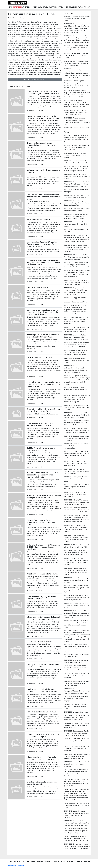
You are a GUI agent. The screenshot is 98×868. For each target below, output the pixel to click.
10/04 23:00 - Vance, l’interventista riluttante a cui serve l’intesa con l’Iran (77, 162)
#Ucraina (26, 7)
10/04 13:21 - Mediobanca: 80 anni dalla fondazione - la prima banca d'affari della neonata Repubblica (75, 353)
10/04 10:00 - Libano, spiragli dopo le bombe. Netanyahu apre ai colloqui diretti (76, 479)
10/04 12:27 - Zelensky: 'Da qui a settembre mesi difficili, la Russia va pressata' (76, 390)
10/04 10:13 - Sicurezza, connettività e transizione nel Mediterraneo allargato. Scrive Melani (77, 438)
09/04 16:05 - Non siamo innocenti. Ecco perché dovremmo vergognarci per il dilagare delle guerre (76, 831)
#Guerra (34, 7)
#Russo (81, 7)
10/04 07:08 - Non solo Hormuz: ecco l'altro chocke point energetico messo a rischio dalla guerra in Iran (77, 598)
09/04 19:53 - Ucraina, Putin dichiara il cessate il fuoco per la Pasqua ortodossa (77, 764)
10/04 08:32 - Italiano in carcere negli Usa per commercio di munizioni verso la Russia (77, 580)
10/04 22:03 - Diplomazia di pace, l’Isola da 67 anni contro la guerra (77, 210)
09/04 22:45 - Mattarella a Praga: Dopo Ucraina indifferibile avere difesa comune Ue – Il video (77, 683)
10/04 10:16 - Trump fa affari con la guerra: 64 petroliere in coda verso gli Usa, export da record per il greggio (76, 430)
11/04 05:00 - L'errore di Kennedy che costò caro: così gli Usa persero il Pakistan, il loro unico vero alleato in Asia (76, 139)
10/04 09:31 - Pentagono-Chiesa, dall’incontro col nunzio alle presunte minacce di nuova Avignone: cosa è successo (76, 528)
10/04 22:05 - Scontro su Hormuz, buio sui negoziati (77, 191)
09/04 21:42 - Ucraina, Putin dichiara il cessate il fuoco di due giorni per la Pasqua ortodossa (77, 725)
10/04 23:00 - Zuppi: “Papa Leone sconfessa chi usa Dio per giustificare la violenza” (77, 176)
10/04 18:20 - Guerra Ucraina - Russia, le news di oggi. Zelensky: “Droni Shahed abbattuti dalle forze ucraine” (76, 265)
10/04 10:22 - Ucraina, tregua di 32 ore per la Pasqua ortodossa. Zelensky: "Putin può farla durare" (77, 423)
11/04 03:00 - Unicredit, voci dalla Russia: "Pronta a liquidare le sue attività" (75, 155)
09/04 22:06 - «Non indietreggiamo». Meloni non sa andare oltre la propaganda (76, 699)
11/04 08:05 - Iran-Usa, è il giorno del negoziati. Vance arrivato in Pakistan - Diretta (76, 55)
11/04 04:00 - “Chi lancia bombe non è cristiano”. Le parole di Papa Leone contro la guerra (77, 147)
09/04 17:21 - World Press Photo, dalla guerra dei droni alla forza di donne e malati (77, 805)
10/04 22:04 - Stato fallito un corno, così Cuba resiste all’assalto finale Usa (77, 196)
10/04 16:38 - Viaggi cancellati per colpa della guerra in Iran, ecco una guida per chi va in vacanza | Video (76, 300)
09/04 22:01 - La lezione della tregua (76, 712)
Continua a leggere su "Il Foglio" (35, 80)
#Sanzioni (73, 7)
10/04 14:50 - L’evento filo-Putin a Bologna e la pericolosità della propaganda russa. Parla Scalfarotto (76, 337)
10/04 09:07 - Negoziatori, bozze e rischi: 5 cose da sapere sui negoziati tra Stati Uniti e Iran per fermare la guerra (76, 538)
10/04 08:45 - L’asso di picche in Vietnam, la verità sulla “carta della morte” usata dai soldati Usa (75, 553)
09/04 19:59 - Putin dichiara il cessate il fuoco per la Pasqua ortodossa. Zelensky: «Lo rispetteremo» (77, 756)
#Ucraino (53, 7)
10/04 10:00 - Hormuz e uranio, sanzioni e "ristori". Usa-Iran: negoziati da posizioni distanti (77, 471)
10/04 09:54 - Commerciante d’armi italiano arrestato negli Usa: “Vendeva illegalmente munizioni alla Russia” (76, 510)
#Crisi (66, 7)
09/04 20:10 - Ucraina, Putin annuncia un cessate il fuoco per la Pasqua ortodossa (76, 749)
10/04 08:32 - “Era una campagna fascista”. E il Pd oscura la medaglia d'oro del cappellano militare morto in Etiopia (76, 571)
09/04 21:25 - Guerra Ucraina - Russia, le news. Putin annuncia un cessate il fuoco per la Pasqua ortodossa (76, 733)
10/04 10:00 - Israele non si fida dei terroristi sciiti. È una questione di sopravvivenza (76, 494)
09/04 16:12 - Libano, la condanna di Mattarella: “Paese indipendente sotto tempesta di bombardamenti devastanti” (76, 814)
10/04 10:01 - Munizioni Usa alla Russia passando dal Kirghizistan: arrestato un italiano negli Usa (77, 446)
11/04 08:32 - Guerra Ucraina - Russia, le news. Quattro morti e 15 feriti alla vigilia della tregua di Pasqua (76, 48)
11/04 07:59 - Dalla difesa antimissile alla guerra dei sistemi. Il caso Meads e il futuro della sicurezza (77, 63)
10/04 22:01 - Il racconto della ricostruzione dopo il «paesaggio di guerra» (76, 224)
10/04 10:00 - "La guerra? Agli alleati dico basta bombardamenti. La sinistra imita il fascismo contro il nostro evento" (77, 455)
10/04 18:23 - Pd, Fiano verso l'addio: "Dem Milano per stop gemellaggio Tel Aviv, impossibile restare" (77, 257)
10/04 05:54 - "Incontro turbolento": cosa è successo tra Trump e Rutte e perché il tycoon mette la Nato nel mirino (76, 624)
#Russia (45, 7)
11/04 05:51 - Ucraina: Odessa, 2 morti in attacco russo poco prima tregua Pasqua (77, 130)
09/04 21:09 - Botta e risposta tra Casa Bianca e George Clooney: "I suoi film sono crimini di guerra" (77, 741)
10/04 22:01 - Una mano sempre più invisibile (76, 231)
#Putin (60, 7)
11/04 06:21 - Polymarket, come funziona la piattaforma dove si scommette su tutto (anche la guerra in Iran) (77, 121)
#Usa (40, 7)
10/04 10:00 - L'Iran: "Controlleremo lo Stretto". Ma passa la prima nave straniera (77, 487)
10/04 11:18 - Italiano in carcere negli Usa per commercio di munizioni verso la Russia (77, 407)
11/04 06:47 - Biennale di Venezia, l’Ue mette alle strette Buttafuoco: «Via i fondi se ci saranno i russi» (77, 112)
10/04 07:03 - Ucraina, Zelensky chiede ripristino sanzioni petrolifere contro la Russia (77, 605)
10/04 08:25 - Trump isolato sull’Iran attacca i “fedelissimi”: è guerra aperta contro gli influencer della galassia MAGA (77, 589)
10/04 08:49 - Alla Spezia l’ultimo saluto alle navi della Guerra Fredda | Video (77, 546)
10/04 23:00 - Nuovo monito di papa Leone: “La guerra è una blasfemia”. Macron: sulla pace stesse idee (76, 169)
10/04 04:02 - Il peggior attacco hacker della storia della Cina (77, 655)
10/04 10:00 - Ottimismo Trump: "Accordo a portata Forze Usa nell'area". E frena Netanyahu (77, 463)
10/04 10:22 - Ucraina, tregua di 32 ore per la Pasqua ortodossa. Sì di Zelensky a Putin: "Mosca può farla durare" (77, 415)
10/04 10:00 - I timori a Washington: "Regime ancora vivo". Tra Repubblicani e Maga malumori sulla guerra (77, 502)
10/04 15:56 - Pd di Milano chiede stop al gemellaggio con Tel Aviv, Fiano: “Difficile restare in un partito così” (77, 329)
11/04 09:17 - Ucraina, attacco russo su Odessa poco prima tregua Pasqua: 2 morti (77, 18)
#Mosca (87, 7)
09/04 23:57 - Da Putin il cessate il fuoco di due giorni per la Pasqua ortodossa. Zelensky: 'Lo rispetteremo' (77, 668)
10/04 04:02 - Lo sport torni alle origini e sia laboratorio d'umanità (77, 661)
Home (10, 7)
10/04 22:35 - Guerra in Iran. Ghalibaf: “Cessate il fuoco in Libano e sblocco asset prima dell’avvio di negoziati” (76, 184)
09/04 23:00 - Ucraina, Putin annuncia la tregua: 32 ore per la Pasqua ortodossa (76, 676)
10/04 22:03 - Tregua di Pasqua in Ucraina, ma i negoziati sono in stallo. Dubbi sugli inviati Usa (76, 203)
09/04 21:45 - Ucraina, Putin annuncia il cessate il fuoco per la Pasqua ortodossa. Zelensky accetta (77, 718)
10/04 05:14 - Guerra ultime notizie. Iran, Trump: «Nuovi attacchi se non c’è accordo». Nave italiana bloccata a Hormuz (77, 648)
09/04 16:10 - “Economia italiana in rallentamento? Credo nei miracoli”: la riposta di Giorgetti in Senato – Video (76, 823)
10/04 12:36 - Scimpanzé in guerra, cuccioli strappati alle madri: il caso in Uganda (76, 360)
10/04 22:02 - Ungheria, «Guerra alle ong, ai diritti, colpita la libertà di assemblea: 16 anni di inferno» (76, 216)
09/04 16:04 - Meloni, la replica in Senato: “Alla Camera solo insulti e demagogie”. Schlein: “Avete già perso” (77, 838)
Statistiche (17, 7)
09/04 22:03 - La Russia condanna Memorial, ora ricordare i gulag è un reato (76, 706)
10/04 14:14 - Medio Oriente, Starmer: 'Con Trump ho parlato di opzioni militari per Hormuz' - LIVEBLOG (77, 345)
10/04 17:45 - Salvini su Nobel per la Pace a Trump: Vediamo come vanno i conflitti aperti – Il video (76, 282)
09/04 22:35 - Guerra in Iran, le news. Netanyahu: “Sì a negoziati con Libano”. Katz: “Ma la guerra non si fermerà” (77, 691)
